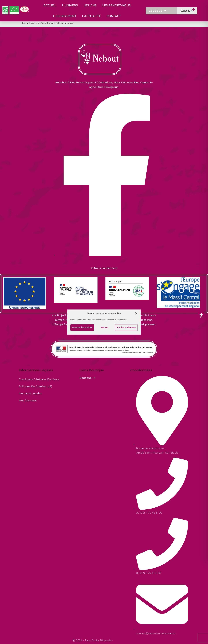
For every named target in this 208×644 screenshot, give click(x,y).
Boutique (158, 11)
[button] (136, 313)
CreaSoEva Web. (125, 640)
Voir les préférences (126, 328)
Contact (114, 16)
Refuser (105, 328)
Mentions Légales (30, 393)
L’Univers (70, 5)
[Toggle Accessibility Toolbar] (201, 315)
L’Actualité (91, 16)
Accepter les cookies (82, 328)
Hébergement (65, 16)
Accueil (50, 5)
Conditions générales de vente (39, 379)
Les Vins (90, 5)
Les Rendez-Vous (116, 5)
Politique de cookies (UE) (35, 386)
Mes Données (28, 401)
